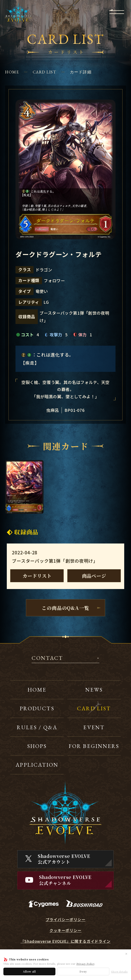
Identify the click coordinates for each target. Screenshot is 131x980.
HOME (12, 72)
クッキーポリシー (65, 930)
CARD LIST (44, 72)
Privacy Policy (85, 964)
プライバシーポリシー (66, 920)
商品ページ (94, 576)
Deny (83, 971)
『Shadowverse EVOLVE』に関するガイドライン (66, 941)
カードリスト (37, 576)
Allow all (29, 971)
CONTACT (47, 658)
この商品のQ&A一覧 (65, 608)
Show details (119, 972)
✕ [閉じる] (126, 954)
